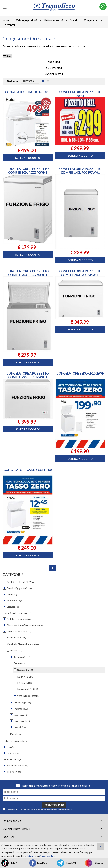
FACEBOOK (39, 863)
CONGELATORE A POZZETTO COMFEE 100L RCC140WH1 (28, 171)
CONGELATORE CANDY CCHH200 (28, 470)
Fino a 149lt (54, 62)
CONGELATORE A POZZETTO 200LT (80, 94)
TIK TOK (9, 863)
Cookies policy (47, 856)
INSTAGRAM (94, 863)
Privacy (31, 856)
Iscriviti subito (54, 805)
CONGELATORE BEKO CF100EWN (80, 373)
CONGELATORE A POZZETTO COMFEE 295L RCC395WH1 (28, 375)
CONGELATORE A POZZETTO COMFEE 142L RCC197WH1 (80, 171)
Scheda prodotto (28, 158)
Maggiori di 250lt (54, 74)
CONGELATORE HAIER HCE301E (28, 92)
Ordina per (13, 81)
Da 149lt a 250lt (54, 68)
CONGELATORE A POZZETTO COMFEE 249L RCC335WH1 (80, 273)
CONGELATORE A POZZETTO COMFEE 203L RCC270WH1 (28, 273)
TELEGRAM (66, 863)
